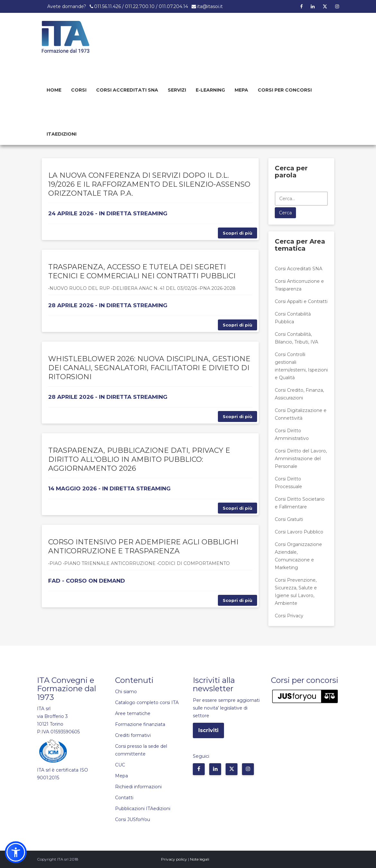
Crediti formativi (133, 735)
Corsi (79, 90)
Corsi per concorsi (285, 90)
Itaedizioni (62, 134)
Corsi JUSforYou (133, 819)
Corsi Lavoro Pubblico (299, 532)
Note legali (200, 859)
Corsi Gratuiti (289, 519)
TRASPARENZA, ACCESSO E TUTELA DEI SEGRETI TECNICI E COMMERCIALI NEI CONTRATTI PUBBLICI (142, 271)
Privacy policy (174, 859)
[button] (16, 852)
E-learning (210, 90)
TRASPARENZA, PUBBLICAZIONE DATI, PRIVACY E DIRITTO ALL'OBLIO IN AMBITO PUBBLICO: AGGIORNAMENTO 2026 (139, 459)
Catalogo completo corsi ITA (147, 702)
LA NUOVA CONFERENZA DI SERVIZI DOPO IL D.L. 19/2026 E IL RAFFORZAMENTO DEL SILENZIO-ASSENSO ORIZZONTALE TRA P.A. (149, 184)
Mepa (241, 90)
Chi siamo (126, 692)
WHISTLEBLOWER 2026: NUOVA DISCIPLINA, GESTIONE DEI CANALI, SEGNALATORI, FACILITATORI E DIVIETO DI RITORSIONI (149, 368)
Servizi (177, 90)
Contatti (124, 798)
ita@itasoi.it (210, 6)
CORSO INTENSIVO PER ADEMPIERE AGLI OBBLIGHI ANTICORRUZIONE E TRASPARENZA (143, 546)
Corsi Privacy (289, 616)
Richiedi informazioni (138, 787)
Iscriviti (208, 730)
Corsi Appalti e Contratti (301, 301)
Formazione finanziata (140, 724)
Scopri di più (237, 233)
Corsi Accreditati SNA (127, 90)
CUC (120, 765)
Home (54, 90)
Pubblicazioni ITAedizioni (143, 809)
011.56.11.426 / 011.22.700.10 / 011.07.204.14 (141, 6)
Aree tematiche (133, 713)
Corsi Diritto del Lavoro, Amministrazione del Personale (301, 459)
